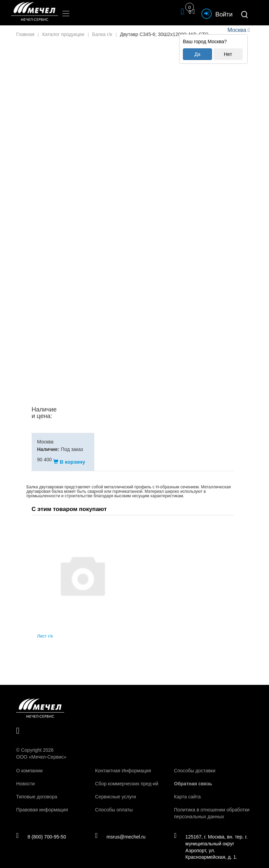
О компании (29, 764)
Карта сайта (187, 790)
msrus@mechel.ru (121, 830)
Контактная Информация (123, 764)
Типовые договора (37, 790)
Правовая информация (42, 803)
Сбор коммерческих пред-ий (127, 777)
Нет (228, 54)
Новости (25, 777)
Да (197, 54)
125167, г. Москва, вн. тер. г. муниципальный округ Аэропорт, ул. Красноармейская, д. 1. (211, 840)
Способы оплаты (114, 803)
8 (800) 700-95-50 (41, 830)
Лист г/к (45, 629)
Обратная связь (193, 777)
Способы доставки (195, 764)
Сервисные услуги (115, 790)
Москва (237, 30)
